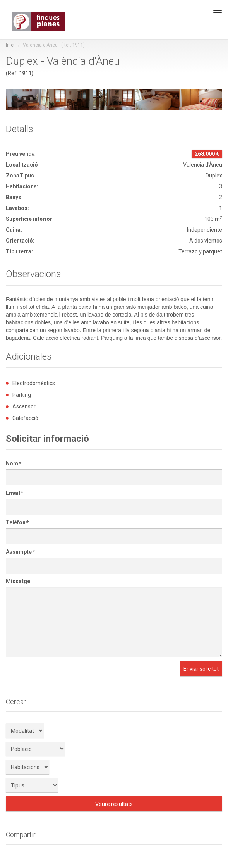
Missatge (18, 581)
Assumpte (20, 552)
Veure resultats (114, 804)
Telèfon (17, 522)
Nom (13, 463)
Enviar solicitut (201, 669)
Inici (10, 45)
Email (14, 493)
